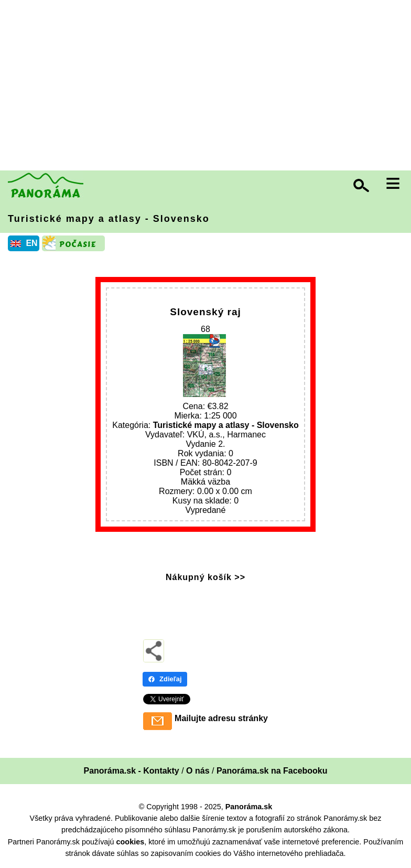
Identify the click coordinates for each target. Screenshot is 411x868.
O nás (198, 771)
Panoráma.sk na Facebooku (272, 771)
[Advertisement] (208, 87)
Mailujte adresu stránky (221, 718)
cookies (131, 842)
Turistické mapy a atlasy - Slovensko (109, 219)
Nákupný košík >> (206, 577)
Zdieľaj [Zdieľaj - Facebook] (165, 679)
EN (31, 243)
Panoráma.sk (249, 807)
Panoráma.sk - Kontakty (131, 771)
